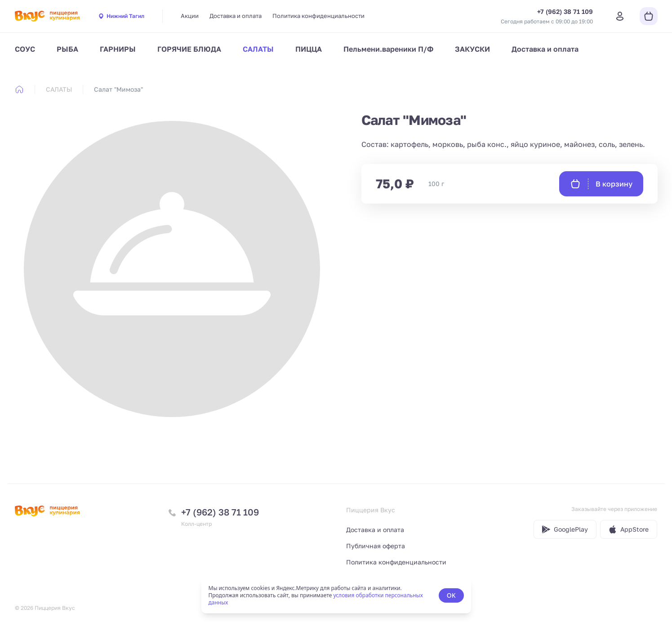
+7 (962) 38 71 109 (220, 512)
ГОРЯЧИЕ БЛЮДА (189, 49)
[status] (336, 595)
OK (451, 595)
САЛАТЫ (258, 49)
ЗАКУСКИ (472, 49)
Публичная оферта (376, 546)
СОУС (25, 49)
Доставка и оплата (236, 16)
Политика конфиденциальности (318, 16)
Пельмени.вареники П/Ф (388, 49)
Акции (190, 16)
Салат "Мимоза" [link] (118, 89)
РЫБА (67, 49)
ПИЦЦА (309, 49)
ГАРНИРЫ (118, 49)
